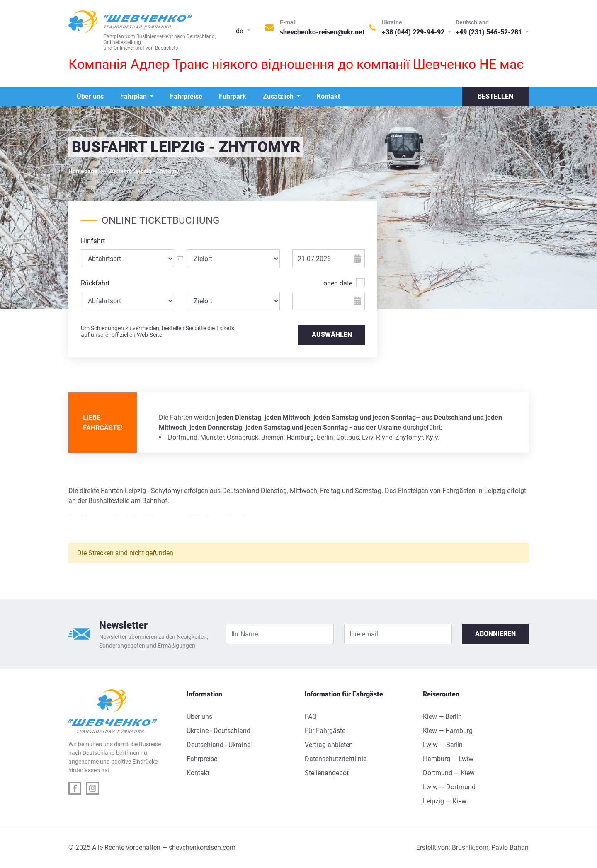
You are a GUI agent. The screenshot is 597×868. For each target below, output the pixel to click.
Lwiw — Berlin (443, 745)
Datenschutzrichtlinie (336, 759)
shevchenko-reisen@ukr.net (322, 32)
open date (338, 283)
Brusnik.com (470, 847)
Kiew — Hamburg (448, 731)
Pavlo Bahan (510, 847)
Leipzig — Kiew (445, 801)
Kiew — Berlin (442, 717)
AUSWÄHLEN (332, 335)
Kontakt (328, 96)
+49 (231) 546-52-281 (490, 32)
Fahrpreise (186, 96)
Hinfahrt (93, 241)
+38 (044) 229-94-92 (414, 32)
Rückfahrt (95, 283)
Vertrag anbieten (329, 745)
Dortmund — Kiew (449, 773)
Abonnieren (495, 634)
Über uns (90, 96)
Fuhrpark (233, 96)
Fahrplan (134, 96)
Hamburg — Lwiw (448, 759)
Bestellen (495, 96)
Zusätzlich (279, 96)
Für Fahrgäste (325, 731)
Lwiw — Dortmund (449, 787)
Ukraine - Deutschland (218, 731)
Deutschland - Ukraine (218, 745)
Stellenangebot (327, 773)
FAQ (311, 717)
